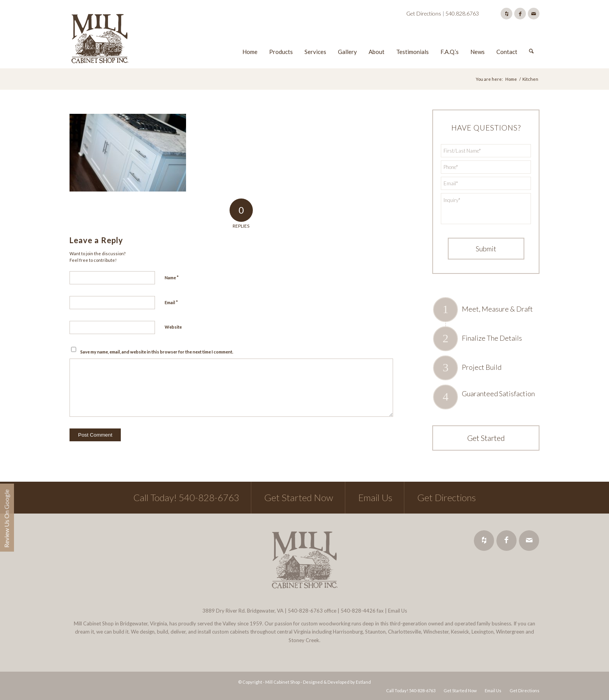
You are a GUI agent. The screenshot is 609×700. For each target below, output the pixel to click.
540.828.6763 (462, 13)
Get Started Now (299, 497)
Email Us (375, 497)
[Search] (531, 40)
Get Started (486, 438)
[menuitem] (250, 40)
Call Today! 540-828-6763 (186, 497)
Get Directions (424, 13)
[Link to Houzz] (506, 14)
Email (171, 302)
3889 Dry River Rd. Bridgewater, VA (243, 611)
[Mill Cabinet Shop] (100, 40)
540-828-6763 (305, 611)
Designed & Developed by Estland (337, 682)
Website (173, 327)
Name (172, 277)
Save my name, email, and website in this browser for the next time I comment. (157, 352)
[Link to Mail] (534, 14)
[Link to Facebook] (520, 14)
